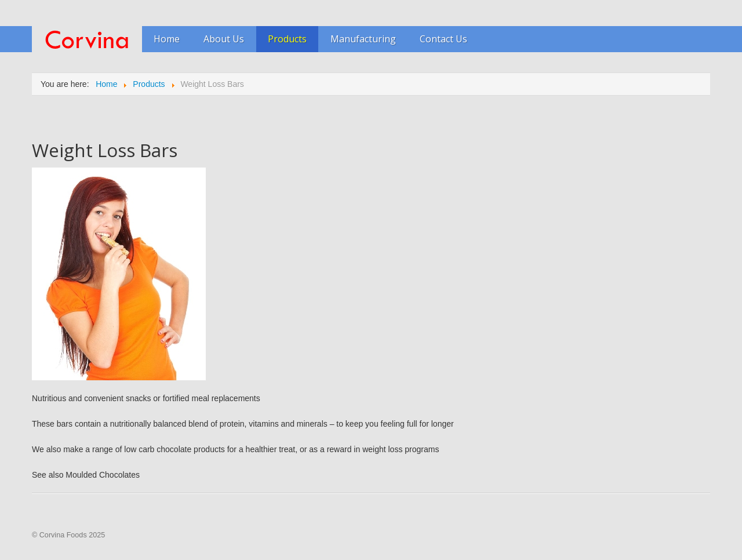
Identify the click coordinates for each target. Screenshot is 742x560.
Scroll (713, 519)
